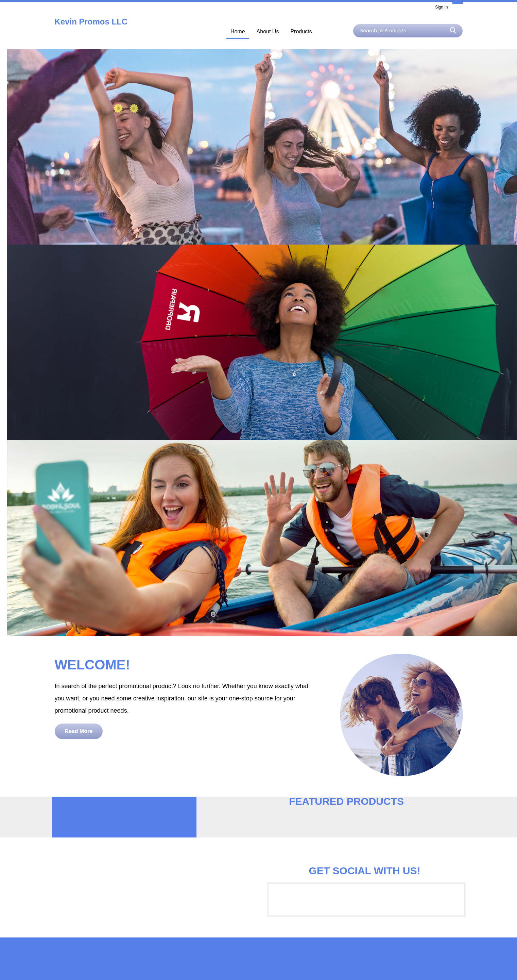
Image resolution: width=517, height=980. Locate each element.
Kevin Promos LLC (91, 22)
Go (453, 31)
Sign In (441, 7)
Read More (79, 731)
